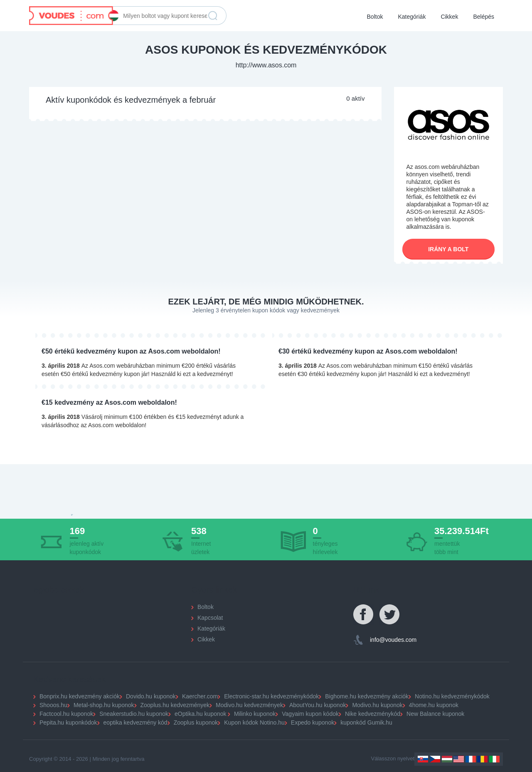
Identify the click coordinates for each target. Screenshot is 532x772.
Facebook (364, 615)
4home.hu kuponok (434, 705)
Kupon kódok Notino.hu (254, 723)
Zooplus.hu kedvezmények (175, 705)
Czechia (435, 759)
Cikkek (449, 17)
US (459, 759)
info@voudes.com (393, 640)
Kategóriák (412, 17)
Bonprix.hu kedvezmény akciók (80, 696)
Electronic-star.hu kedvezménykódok (271, 696)
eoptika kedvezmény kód (135, 723)
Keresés (213, 16)
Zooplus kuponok (196, 723)
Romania (482, 759)
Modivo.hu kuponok (377, 705)
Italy (494, 759)
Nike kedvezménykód (373, 714)
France (471, 759)
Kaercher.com (200, 696)
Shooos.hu (53, 705)
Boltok (375, 17)
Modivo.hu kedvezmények (249, 705)
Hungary (447, 759)
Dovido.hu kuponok (151, 696)
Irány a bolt (448, 249)
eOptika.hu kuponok (201, 714)
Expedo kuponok (313, 723)
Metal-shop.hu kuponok (104, 705)
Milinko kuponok (255, 714)
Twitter (390, 615)
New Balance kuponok (435, 714)
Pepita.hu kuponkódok (68, 723)
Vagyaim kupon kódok (310, 714)
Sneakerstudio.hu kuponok (134, 714)
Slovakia (423, 759)
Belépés (484, 17)
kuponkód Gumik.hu (366, 723)
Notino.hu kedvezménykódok (452, 696)
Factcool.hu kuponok (66, 714)
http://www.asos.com (266, 65)
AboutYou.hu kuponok (318, 705)
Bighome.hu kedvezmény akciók (367, 696)
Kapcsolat (210, 618)
